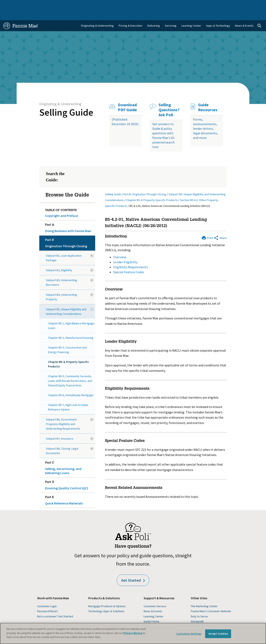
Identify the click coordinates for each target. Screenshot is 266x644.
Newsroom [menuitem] (220, 5)
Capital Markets (91, 5)
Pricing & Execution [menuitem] (131, 15)
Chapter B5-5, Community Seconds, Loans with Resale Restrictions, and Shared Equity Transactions (70, 370)
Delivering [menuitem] (154, 15)
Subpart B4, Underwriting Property (62, 286)
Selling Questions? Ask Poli (169, 99)
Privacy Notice (133, 633)
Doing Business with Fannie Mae (69, 216)
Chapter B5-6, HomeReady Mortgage (71, 384)
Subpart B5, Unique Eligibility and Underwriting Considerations (66, 301)
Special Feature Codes (129, 261)
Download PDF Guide (127, 96)
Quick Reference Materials (69, 489)
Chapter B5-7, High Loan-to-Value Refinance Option (68, 396)
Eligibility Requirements (131, 256)
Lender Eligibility (125, 251)
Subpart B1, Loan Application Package (64, 247)
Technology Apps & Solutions (106, 600)
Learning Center (153, 606)
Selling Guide (66, 101)
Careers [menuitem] (237, 5)
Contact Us (253, 5)
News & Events (153, 600)
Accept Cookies (218, 634)
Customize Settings (189, 634)
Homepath (197, 611)
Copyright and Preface (62, 205)
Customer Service (155, 595)
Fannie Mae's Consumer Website (211, 600)
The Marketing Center (204, 595)
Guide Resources (208, 96)
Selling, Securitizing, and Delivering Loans (69, 456)
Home (9, 5)
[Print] (207, 227)
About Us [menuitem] (176, 5)
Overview (120, 246)
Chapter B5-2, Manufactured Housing (71, 327)
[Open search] (259, 15)
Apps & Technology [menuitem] (218, 15)
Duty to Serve (199, 606)
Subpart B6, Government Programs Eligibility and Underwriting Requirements (63, 413)
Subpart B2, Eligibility (59, 259)
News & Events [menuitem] (244, 15)
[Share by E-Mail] (220, 227)
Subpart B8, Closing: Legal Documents (62, 440)
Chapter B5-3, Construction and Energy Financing (67, 339)
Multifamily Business (64, 5)
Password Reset (47, 600)
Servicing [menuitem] (171, 15)
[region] (133, 633)
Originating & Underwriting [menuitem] (97, 15)
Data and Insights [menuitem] (198, 5)
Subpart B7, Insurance (60, 428)
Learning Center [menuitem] (191, 15)
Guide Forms (151, 611)
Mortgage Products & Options (107, 595)
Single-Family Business (32, 5)
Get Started (133, 569)
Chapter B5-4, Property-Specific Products (68, 353)
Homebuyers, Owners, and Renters (128, 5)
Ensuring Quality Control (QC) (69, 473)
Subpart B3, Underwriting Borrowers (62, 272)
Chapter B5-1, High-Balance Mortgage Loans (71, 315)
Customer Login (47, 595)
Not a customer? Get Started (55, 606)
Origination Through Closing (69, 231)
